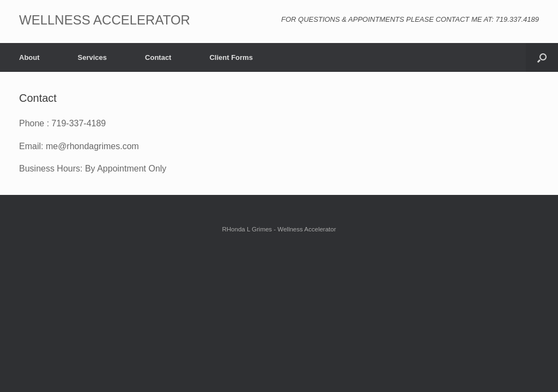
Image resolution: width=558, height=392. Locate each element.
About (29, 57)
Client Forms (231, 57)
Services (93, 57)
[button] (542, 57)
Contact (158, 57)
